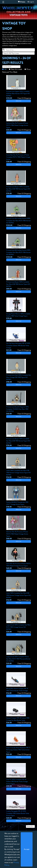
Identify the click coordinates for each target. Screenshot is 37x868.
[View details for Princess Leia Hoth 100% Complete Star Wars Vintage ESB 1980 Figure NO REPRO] (19, 371)
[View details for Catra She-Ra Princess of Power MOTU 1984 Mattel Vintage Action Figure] (19, 558)
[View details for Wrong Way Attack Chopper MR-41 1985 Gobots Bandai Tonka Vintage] (19, 683)
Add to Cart (19, 101)
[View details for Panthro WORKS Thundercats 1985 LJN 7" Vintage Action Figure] (19, 497)
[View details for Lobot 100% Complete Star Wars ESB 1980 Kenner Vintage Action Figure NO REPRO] (19, 466)
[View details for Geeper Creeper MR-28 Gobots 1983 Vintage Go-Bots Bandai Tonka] (19, 713)
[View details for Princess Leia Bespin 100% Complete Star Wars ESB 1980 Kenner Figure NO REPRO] (19, 183)
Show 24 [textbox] (30, 827)
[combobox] (19, 53)
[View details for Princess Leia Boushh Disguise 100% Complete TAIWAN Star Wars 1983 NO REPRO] (19, 403)
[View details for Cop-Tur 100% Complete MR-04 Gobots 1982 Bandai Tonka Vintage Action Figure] (19, 775)
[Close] (27, 849)
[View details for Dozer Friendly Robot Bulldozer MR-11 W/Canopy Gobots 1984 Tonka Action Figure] (19, 743)
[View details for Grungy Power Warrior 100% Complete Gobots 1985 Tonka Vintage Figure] (19, 309)
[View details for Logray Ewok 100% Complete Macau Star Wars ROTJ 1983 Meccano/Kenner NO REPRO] (19, 653)
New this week (17, 69)
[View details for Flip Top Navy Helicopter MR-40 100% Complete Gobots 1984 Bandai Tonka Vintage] (19, 339)
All (5, 69)
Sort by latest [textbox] (7, 67)
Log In (30, 2)
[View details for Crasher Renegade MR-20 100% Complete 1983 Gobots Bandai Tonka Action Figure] (19, 807)
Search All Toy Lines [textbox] (11, 53)
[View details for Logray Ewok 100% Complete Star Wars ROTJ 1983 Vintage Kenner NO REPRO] (19, 621)
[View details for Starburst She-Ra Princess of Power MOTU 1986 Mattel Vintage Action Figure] (19, 119)
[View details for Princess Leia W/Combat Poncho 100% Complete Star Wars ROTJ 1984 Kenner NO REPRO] (19, 214)
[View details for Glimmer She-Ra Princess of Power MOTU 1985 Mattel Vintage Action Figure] (19, 528)
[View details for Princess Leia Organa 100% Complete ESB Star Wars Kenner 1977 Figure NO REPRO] (19, 87)
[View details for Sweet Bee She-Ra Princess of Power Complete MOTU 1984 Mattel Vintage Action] (19, 151)
